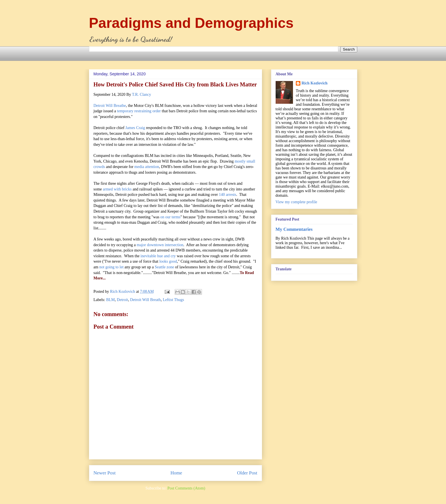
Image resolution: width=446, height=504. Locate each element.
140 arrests (227, 195)
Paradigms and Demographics (191, 23)
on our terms (171, 217)
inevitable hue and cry (158, 256)
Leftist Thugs (173, 300)
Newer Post (105, 473)
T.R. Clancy (142, 95)
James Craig (135, 128)
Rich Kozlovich (314, 83)
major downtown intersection (160, 245)
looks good (168, 261)
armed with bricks (117, 189)
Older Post (247, 473)
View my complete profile (297, 202)
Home (176, 473)
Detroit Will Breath (145, 300)
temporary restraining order (139, 111)
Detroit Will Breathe (110, 106)
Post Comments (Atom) (186, 488)
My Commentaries (294, 229)
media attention (147, 167)
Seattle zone (164, 267)
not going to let (111, 267)
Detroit (123, 300)
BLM (110, 300)
